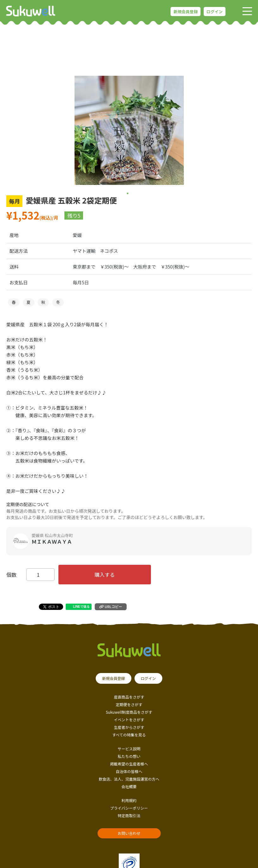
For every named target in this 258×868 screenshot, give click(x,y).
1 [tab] (127, 193)
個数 (11, 575)
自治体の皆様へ (129, 771)
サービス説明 (129, 749)
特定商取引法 (129, 815)
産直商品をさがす (129, 697)
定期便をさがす (129, 704)
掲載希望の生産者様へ (129, 764)
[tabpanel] (129, 130)
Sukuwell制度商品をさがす (129, 712)
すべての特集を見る (129, 735)
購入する (105, 575)
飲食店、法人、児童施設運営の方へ (129, 779)
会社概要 (129, 786)
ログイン (215, 12)
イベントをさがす (129, 720)
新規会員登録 (186, 12)
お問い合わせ (129, 833)
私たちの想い (129, 756)
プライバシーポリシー (129, 808)
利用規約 (129, 800)
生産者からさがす (129, 727)
